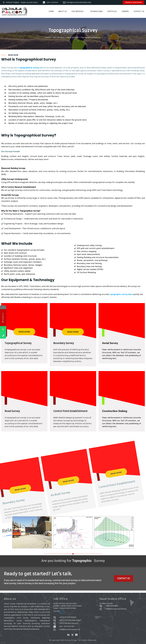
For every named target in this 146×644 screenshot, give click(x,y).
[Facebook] (76, 635)
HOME (51, 11)
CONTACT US (139, 11)
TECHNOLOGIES (96, 11)
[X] (72, 635)
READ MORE (24, 332)
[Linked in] (68, 635)
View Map (59, 611)
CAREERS (125, 11)
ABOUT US (63, 11)
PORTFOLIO (112, 11)
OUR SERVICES (78, 11)
